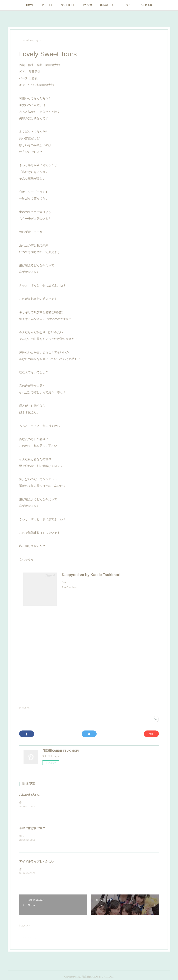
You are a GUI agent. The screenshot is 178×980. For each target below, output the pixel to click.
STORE (127, 5)
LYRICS (87, 5)
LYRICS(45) (25, 708)
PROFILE (47, 5)
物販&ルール (107, 5)
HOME (30, 5)
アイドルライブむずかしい (37, 862)
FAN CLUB (146, 5)
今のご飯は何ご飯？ (32, 828)
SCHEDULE (68, 5)
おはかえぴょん (29, 795)
